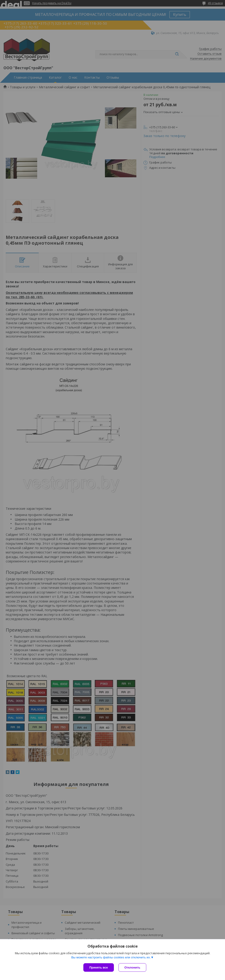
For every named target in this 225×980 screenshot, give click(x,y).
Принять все (99, 967)
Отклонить (132, 967)
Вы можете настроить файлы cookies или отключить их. (111, 957)
